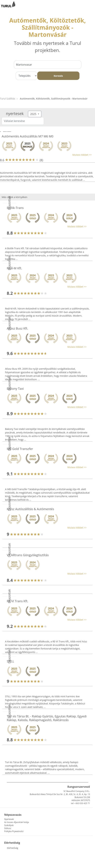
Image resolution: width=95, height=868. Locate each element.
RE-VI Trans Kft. (17, 601)
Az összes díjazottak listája (17, 822)
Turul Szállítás (8, 99)
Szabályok (9, 825)
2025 (34, 114)
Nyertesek (9, 819)
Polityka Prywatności (14, 831)
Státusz (8, 828)
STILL (10, 661)
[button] (46, 155)
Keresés (58, 76)
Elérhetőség (12, 848)
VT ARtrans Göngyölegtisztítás (28, 555)
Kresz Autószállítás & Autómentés (30, 509)
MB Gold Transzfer (20, 449)
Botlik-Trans (15, 208)
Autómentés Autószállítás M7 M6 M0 (28, 136)
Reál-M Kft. (14, 268)
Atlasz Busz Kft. (17, 328)
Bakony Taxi (15, 389)
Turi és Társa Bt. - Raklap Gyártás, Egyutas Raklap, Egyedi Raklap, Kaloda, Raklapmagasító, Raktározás (47, 718)
